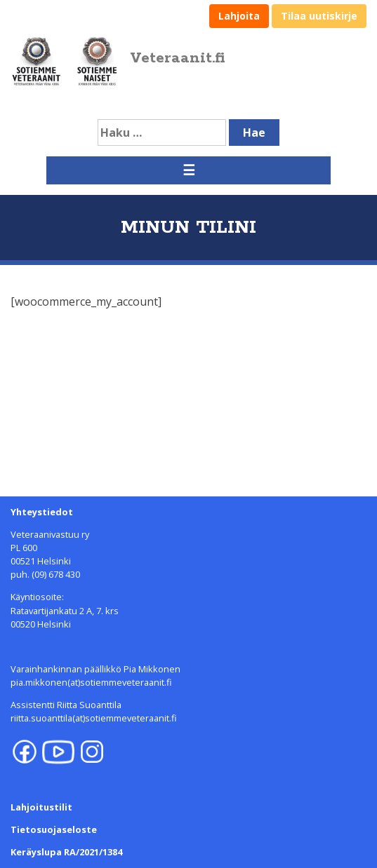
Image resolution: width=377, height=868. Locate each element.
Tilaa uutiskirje (319, 16)
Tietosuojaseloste (54, 829)
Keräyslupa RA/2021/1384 (66, 852)
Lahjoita (239, 16)
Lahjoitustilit (41, 807)
